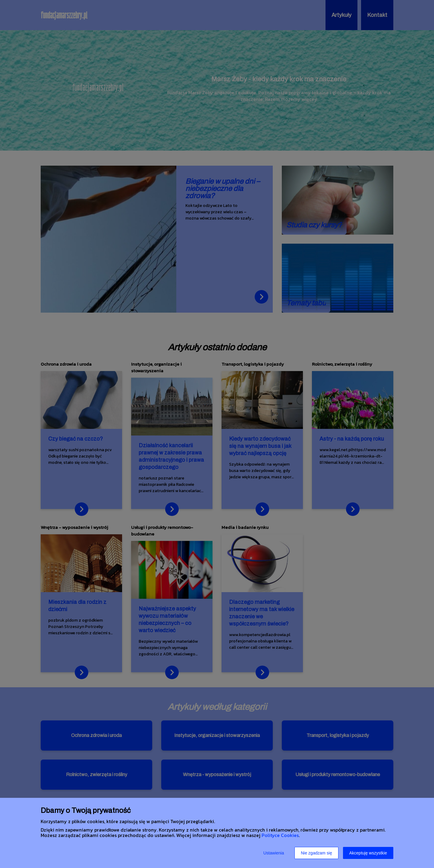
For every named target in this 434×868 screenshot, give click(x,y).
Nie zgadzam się (316, 853)
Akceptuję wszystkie (368, 853)
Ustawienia (274, 853)
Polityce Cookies (280, 835)
